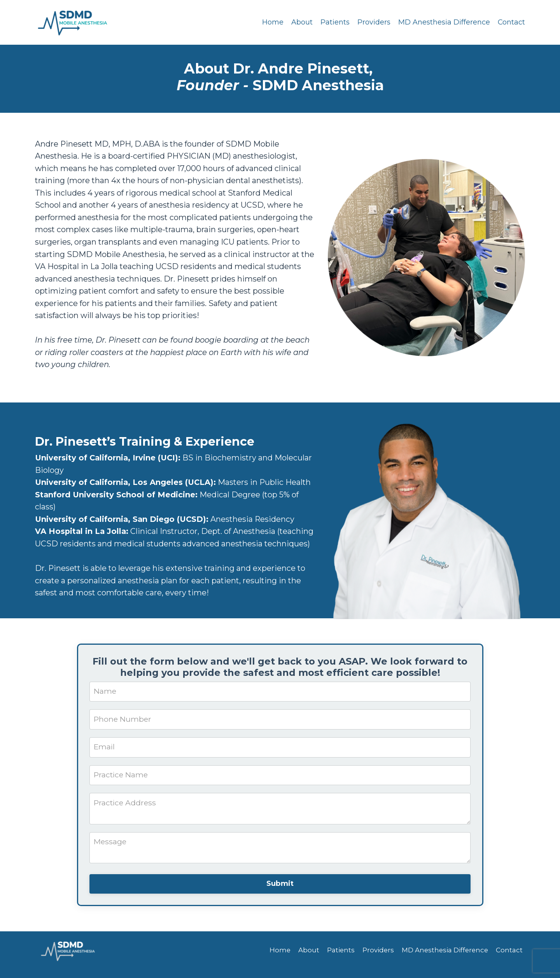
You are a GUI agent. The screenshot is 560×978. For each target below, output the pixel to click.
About (302, 22)
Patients (335, 22)
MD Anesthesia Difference (444, 22)
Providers (374, 22)
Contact (511, 22)
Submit (280, 892)
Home (272, 22)
